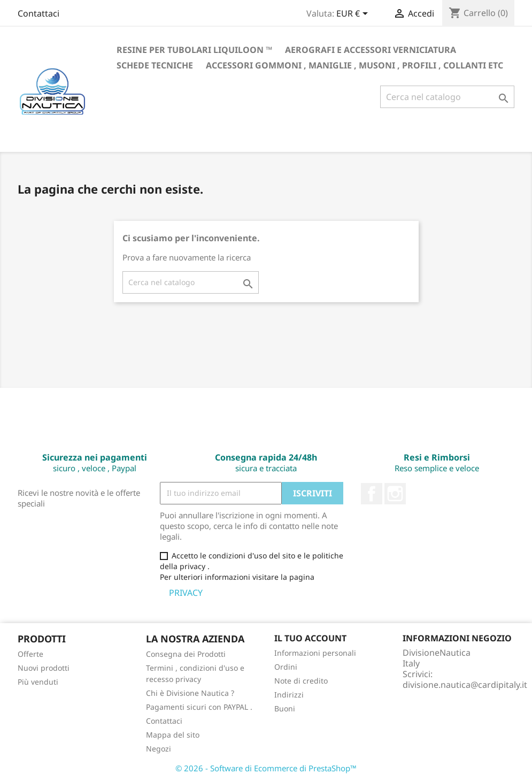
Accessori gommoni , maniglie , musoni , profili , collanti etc (354, 65)
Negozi (159, 749)
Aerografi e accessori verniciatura (371, 50)
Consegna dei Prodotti (186, 654)
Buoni (285, 708)
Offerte (30, 654)
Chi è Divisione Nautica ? (190, 693)
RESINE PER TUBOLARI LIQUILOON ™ (194, 50)
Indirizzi (289, 695)
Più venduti (38, 682)
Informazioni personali (315, 653)
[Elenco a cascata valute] (354, 14)
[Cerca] (447, 97)
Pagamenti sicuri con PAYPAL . (199, 707)
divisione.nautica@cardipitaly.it (465, 685)
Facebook (372, 494)
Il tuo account (310, 638)
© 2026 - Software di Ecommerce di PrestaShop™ (266, 768)
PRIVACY (187, 593)
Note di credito (301, 681)
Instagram (395, 494)
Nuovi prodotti (44, 668)
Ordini (286, 667)
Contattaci (38, 13)
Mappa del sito (173, 735)
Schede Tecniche (155, 65)
